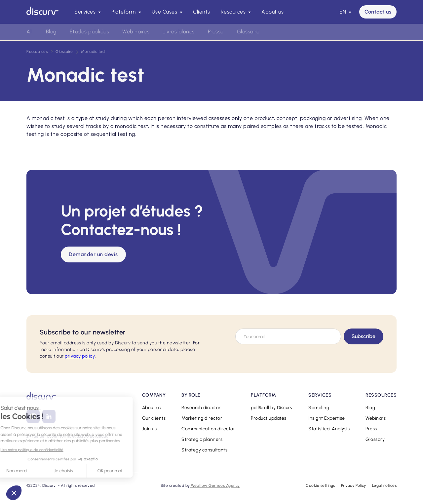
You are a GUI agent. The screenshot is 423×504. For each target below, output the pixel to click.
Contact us (378, 12)
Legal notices (385, 485)
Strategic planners (202, 439)
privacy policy (79, 356)
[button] (88, 12)
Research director (201, 408)
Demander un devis (93, 254)
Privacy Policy (354, 485)
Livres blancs (179, 32)
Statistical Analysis (329, 429)
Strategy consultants (204, 450)
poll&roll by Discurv (272, 408)
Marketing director (202, 418)
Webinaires (136, 32)
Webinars (376, 418)
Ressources (37, 52)
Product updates (269, 418)
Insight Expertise (327, 418)
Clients (202, 12)
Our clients (154, 418)
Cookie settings (320, 485)
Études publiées (90, 32)
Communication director (208, 429)
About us (272, 12)
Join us (150, 429)
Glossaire (248, 32)
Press (371, 429)
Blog (51, 32)
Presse (216, 32)
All (30, 32)
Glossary (375, 439)
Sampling (319, 408)
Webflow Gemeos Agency (215, 485)
